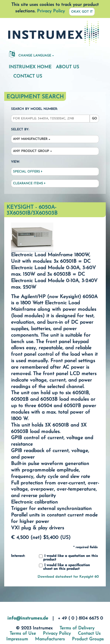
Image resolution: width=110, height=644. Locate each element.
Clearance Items (29, 183)
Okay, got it (82, 12)
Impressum (17, 639)
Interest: (18, 556)
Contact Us (28, 76)
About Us (67, 67)
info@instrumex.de (28, 618)
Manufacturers (50, 639)
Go (94, 119)
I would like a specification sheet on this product (64, 567)
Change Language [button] (30, 54)
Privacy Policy (51, 11)
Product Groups (88, 639)
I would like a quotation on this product (68, 558)
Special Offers (28, 172)
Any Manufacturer (30, 139)
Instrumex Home (30, 67)
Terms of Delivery (77, 628)
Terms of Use (23, 634)
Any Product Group (31, 151)
